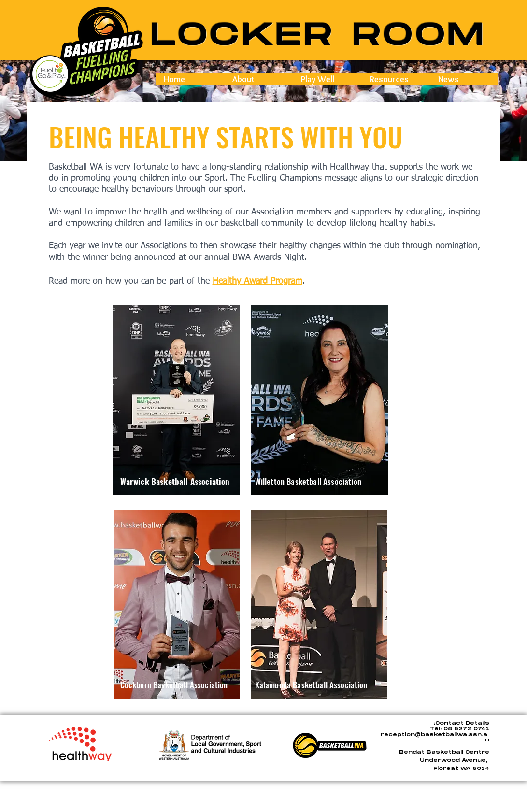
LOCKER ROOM (319, 36)
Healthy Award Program (257, 281)
